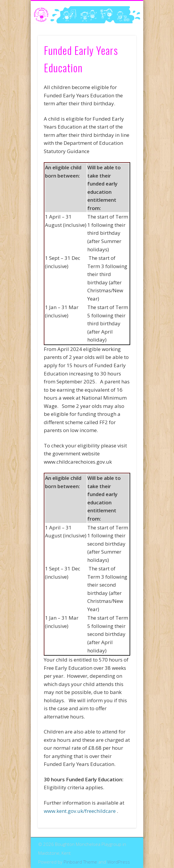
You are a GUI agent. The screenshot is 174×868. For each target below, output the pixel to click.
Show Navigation (122, 53)
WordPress (119, 862)
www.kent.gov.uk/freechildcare (80, 811)
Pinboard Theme (80, 862)
